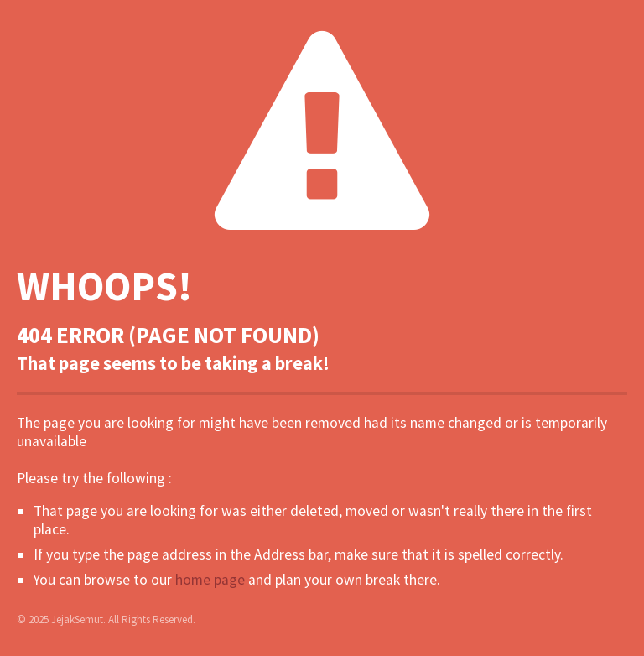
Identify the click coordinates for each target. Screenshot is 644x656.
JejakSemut (77, 620)
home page (210, 580)
